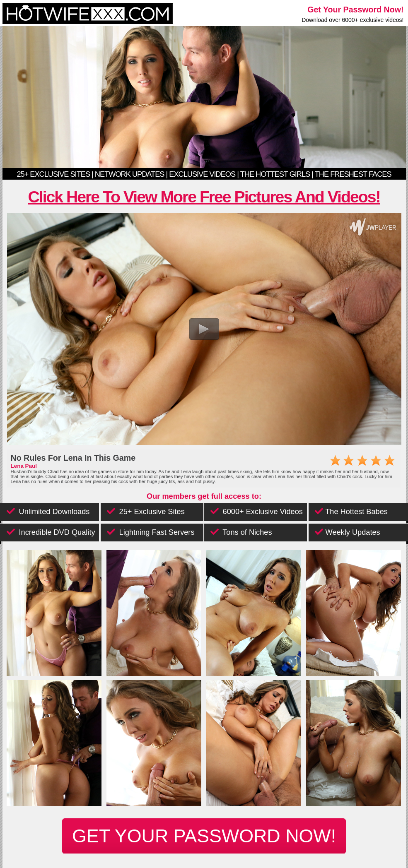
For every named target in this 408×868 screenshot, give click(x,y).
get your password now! (204, 836)
